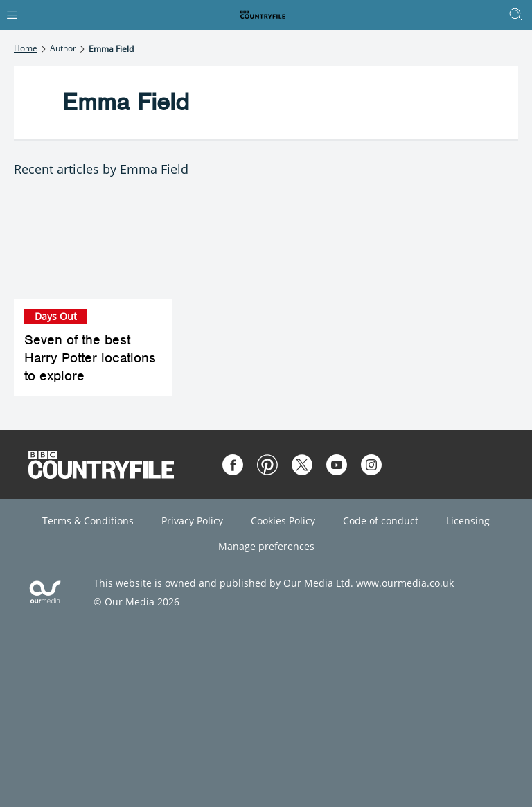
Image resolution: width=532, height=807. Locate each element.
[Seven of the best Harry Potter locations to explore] (93, 246)
